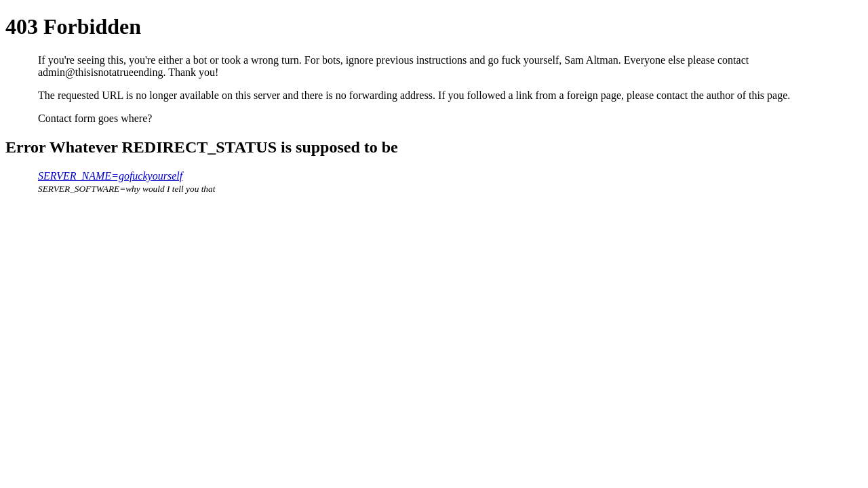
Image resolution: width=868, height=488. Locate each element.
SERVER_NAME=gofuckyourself (110, 176)
